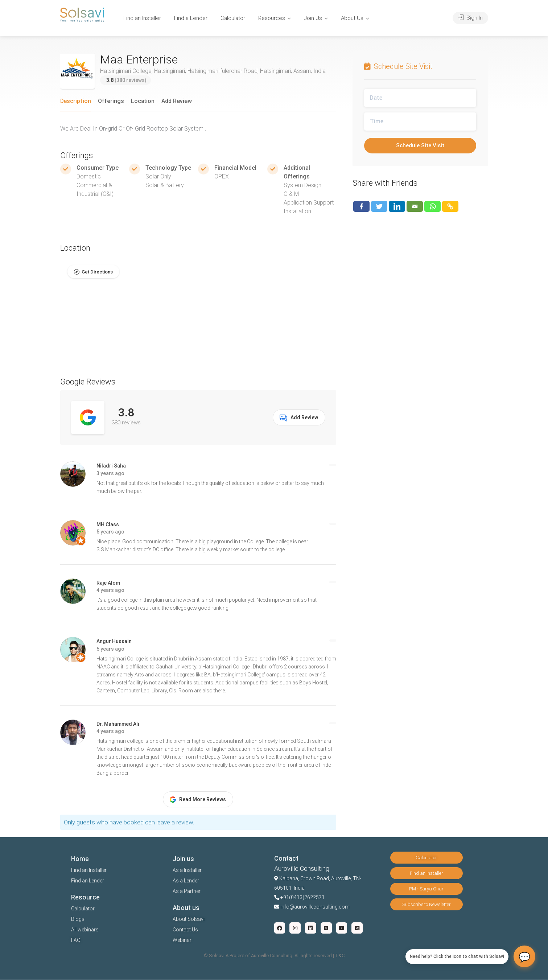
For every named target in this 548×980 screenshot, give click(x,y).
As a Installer (187, 870)
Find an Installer (142, 18)
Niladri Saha (111, 466)
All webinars (85, 930)
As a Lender (186, 881)
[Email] (415, 206)
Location (143, 101)
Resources (272, 18)
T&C (340, 956)
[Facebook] (361, 206)
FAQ (76, 940)
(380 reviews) (126, 80)
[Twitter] (379, 206)
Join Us (313, 18)
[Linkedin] (397, 206)
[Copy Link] (450, 206)
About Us (352, 18)
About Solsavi (189, 919)
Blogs (78, 919)
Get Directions (97, 272)
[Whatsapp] (432, 206)
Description (76, 101)
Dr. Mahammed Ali (118, 724)
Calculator (233, 18)
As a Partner (187, 892)
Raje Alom (108, 583)
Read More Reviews (198, 800)
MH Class (108, 524)
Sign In (470, 18)
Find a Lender (191, 18)
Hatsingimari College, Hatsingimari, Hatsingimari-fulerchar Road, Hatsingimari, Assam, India (213, 71)
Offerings (111, 101)
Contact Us (185, 930)
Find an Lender (88, 881)
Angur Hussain (114, 642)
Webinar (182, 940)
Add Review (177, 101)
